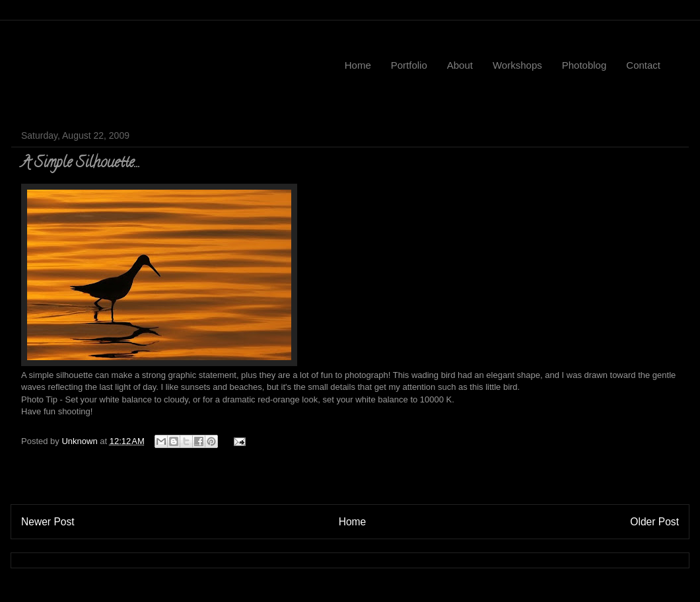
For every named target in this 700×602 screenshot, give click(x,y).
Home (358, 65)
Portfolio (409, 65)
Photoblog (584, 65)
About (460, 65)
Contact (643, 65)
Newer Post (48, 522)
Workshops (517, 65)
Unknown (81, 441)
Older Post (654, 522)
